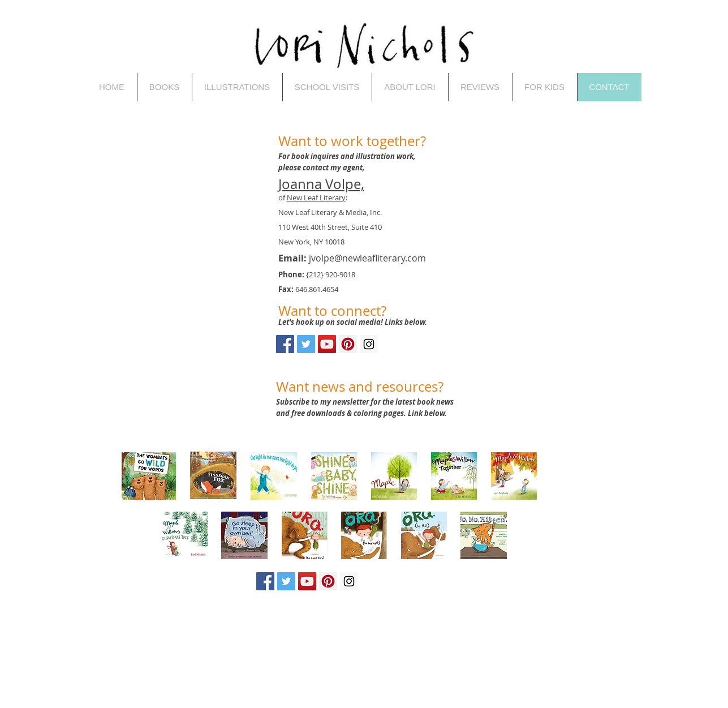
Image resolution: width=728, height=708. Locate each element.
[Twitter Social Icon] (306, 344)
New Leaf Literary (316, 198)
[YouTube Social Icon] (327, 344)
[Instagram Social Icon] (369, 344)
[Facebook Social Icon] (285, 344)
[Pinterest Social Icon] (348, 344)
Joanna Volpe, (321, 184)
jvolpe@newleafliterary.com (367, 258)
